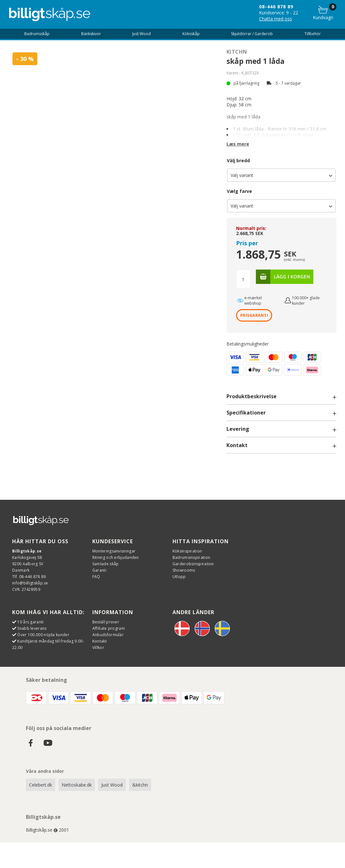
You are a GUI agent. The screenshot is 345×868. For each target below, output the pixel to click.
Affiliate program (109, 628)
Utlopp (179, 577)
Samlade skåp (106, 564)
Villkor (98, 647)
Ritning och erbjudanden (116, 557)
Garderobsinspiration (193, 564)
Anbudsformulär (108, 635)
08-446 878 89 (276, 7)
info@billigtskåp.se (30, 583)
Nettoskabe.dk (77, 785)
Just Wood (112, 785)
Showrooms (184, 570)
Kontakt (100, 641)
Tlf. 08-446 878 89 (29, 577)
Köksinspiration (187, 551)
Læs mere (238, 144)
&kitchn (140, 785)
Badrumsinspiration (191, 557)
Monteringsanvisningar (114, 551)
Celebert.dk (41, 785)
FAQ (96, 577)
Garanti (99, 570)
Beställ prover (106, 622)
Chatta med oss (276, 19)
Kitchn (237, 52)
